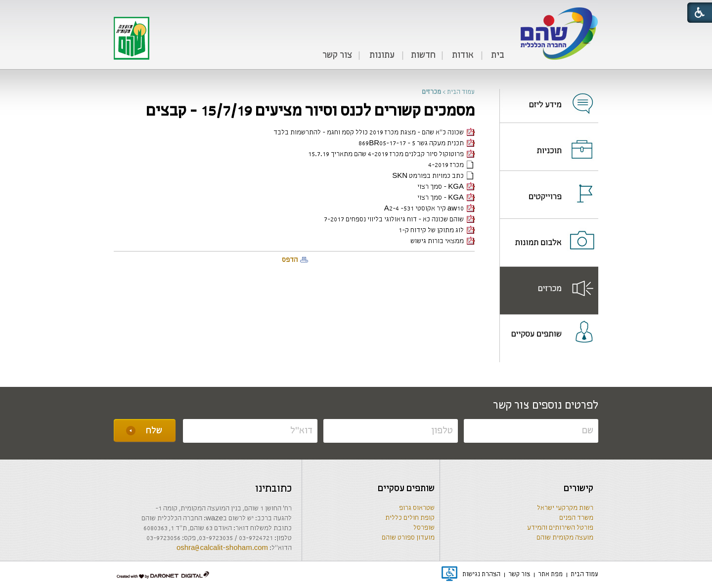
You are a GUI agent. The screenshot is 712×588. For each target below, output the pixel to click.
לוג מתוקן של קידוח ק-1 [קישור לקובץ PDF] (437, 231)
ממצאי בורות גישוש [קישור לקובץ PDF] (443, 241)
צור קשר (337, 55)
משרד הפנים (576, 518)
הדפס (290, 260)
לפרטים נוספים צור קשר (546, 406)
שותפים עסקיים (406, 489)
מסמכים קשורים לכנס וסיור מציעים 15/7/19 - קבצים (310, 111)
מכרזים (431, 92)
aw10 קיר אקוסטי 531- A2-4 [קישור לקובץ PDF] (429, 209)
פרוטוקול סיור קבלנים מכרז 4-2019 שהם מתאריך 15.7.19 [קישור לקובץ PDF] (391, 154)
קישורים (578, 489)
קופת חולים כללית (410, 518)
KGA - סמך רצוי (446, 187)
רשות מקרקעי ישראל (565, 508)
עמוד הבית (461, 92)
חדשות (423, 55)
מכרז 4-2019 (451, 165)
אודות (463, 55)
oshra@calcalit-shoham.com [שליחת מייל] (222, 548)
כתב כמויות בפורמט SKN (433, 176)
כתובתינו (273, 489)
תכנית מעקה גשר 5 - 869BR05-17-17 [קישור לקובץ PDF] (417, 144)
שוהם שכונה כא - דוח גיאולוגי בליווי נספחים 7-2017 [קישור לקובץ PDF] (399, 220)
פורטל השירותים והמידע (560, 528)
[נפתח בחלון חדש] (549, 97)
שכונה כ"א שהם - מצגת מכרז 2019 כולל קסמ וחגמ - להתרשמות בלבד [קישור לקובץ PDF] (374, 133)
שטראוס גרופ (417, 508)
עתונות (382, 55)
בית (498, 55)
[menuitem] (497, 56)
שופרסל (424, 528)
